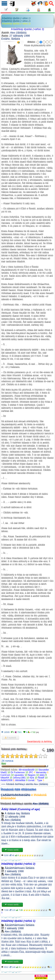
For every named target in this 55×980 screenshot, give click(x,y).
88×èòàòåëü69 (27, 770)
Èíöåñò (5, 39)
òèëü (42, 775)
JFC (31, 772)
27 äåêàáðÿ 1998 (20, 36)
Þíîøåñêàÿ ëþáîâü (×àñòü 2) (16, 21)
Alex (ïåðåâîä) (18, 33)
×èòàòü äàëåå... (12, 850)
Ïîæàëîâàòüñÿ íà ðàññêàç (40, 741)
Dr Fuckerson (18, 772)
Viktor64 (5, 778)
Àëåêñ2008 (6, 780)
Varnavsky (41, 772)
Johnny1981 (19, 778)
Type (40, 780)
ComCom (5, 775)
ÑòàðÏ (41, 778)
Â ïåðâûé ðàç (12, 813)
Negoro (32, 775)
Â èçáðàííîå (10, 738)
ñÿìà (32, 778)
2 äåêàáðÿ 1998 (14, 871)
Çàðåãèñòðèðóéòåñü (16, 795)
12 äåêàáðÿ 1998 (15, 817)
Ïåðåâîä (16, 39)
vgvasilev (19, 775)
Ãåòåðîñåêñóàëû (15, 868)
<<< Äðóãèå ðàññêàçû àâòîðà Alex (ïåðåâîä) (25, 784)
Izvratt (31, 780)
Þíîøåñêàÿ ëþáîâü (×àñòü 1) (16, 18)
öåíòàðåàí (20, 780)
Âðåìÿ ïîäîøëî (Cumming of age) (21, 809)
